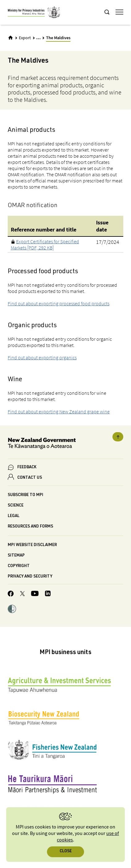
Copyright (19, 566)
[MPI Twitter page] (22, 595)
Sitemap (16, 556)
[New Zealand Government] (65, 444)
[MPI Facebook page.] (11, 595)
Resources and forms (30, 527)
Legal (14, 516)
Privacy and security (30, 577)
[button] (12, 610)
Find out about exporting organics (42, 357)
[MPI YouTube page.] (35, 594)
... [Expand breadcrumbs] (38, 38)
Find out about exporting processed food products (59, 303)
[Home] (11, 38)
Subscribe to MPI (25, 495)
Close (66, 851)
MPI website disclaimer (32, 545)
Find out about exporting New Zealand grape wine (59, 411)
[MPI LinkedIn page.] (48, 594)
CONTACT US (30, 478)
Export (25, 38)
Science (16, 506)
